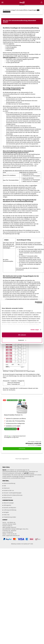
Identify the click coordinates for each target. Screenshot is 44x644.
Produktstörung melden (10, 517)
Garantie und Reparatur (10, 508)
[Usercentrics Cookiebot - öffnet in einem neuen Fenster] (35, 302)
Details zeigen (35, 330)
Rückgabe (6, 512)
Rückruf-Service (8, 498)
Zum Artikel (22, 449)
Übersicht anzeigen (9, 503)
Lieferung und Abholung (10, 510)
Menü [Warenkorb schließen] (2, 2)
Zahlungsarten (7, 505)
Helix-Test (22, 206)
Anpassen (22, 340)
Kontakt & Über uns (9, 491)
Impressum (7, 488)
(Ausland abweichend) (20, 436)
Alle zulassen (22, 335)
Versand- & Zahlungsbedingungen (13, 493)
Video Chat (7, 515)
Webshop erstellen (16, 544)
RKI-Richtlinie (32, 32)
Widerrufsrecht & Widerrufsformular (13, 495)
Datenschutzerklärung (9, 483)
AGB (5, 486)
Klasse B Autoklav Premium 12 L (13, 415)
